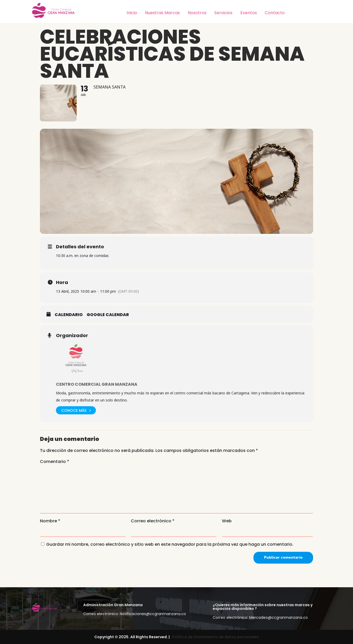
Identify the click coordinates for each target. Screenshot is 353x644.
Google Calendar (108, 315)
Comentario (54, 462)
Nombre (50, 521)
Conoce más (76, 410)
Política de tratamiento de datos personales (215, 637)
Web (227, 521)
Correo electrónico (153, 521)
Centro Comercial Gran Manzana (97, 384)
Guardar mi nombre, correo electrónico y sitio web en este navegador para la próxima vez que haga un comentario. (170, 544)
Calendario (69, 315)
